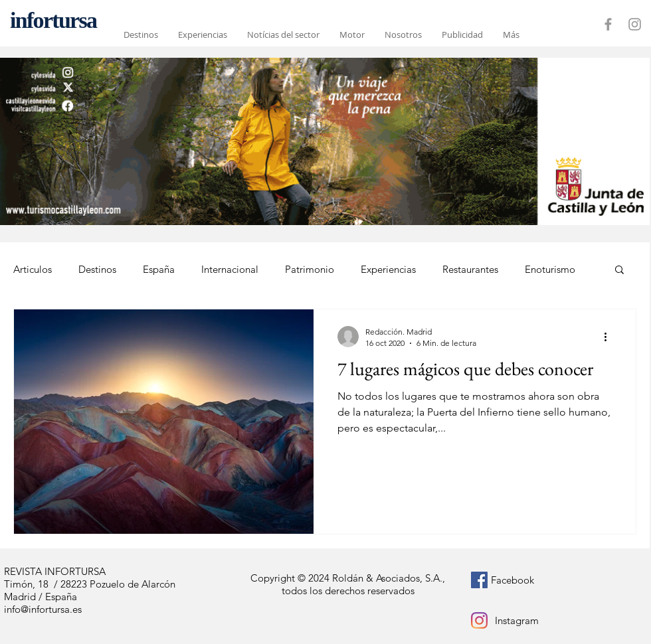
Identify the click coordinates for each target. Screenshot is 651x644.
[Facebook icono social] (479, 580)
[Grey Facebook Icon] (608, 24)
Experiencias (388, 269)
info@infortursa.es (43, 609)
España (159, 269)
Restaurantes (470, 269)
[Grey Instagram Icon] (635, 24)
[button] (619, 271)
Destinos (97, 269)
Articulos (33, 269)
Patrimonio (310, 269)
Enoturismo (550, 269)
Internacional (230, 269)
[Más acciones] (610, 337)
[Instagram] (479, 620)
